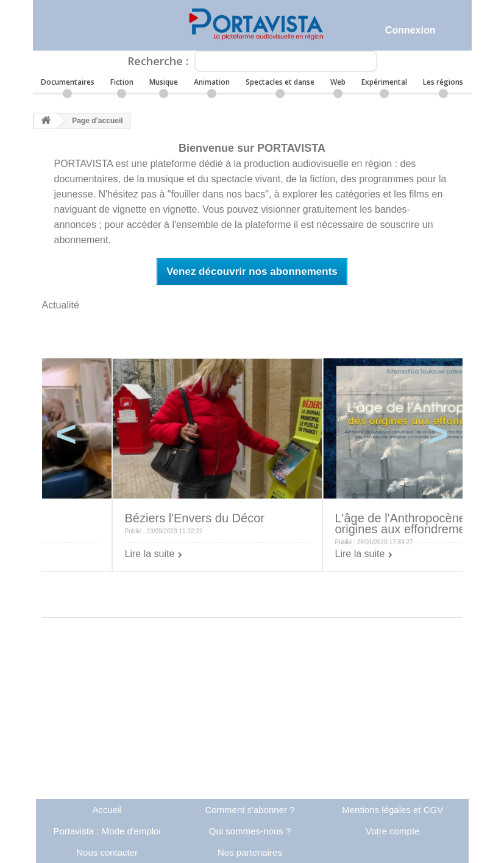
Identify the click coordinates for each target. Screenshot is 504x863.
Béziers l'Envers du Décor (195, 518)
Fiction (122, 82)
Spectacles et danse (280, 82)
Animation (212, 82)
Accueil (107, 810)
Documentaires (68, 82)
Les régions (443, 82)
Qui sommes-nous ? (250, 831)
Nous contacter (107, 852)
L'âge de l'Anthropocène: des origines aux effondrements (414, 524)
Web (338, 82)
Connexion (410, 30)
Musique (164, 82)
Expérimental (384, 82)
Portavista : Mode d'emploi (107, 831)
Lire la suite (150, 554)
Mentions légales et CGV (392, 810)
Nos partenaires (250, 852)
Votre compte (392, 831)
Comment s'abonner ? (250, 810)
